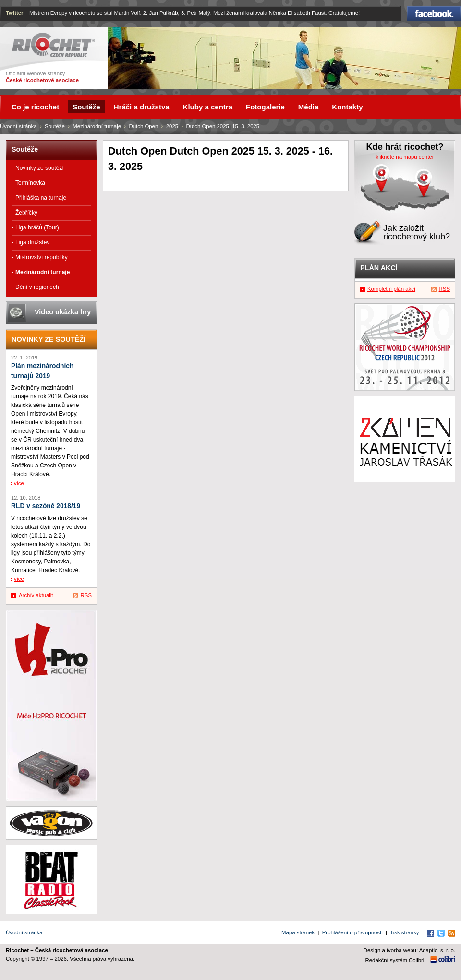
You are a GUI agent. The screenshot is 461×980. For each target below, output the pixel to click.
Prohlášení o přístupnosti (352, 932)
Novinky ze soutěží (40, 168)
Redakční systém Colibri (395, 960)
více (19, 483)
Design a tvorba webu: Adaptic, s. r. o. (409, 950)
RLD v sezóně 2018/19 (46, 506)
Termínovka (30, 183)
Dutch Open (143, 126)
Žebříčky (26, 213)
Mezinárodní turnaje (97, 126)
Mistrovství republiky (42, 257)
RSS (86, 595)
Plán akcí (379, 268)
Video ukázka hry (63, 312)
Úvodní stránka (18, 126)
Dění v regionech (37, 287)
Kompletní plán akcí (391, 289)
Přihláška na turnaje (41, 198)
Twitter (15, 13)
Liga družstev (32, 242)
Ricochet (54, 45)
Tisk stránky (404, 932)
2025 (172, 126)
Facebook (434, 13)
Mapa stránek (298, 932)
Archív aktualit (36, 595)
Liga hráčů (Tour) (37, 227)
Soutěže (55, 126)
